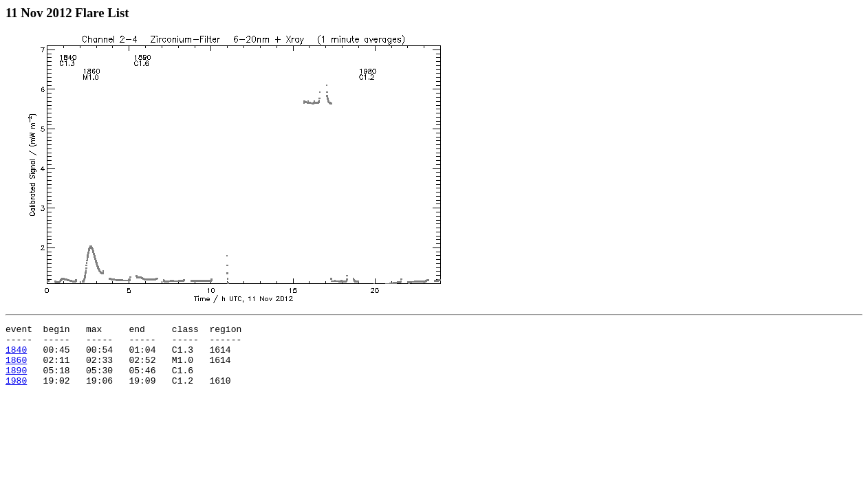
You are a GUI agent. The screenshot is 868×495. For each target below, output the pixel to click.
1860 (16, 368)
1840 (16, 355)
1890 (16, 380)
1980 (16, 393)
